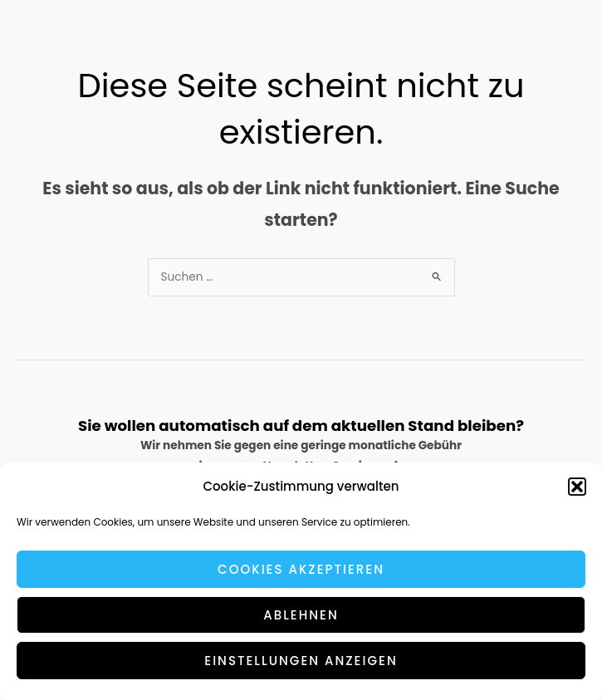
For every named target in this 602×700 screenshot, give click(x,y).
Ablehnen (301, 615)
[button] (577, 487)
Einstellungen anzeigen (301, 661)
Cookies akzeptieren (301, 569)
